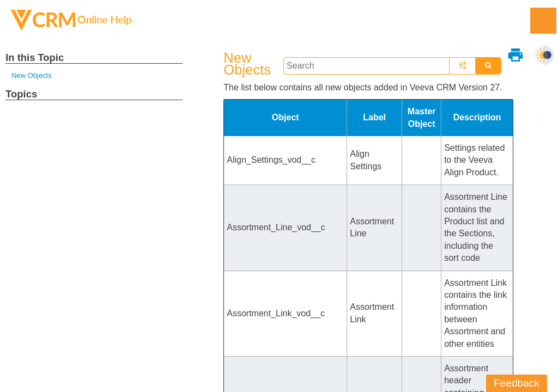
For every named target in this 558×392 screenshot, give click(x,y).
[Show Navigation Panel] (543, 21)
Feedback (517, 383)
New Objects (31, 75)
